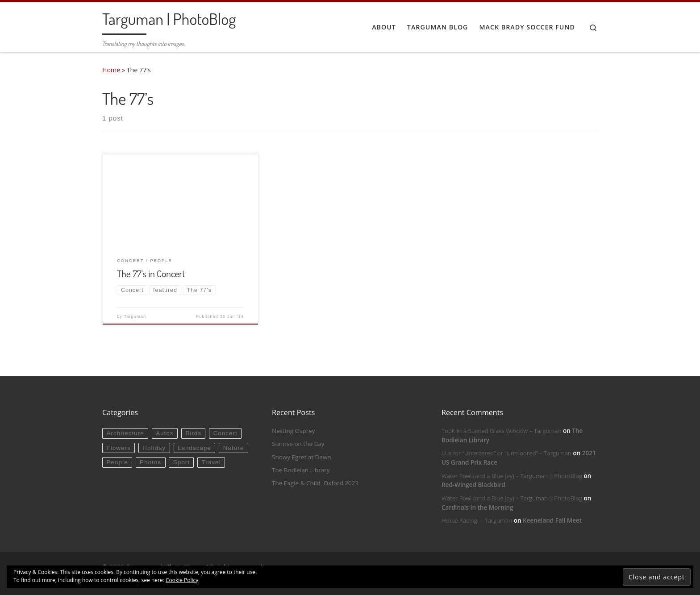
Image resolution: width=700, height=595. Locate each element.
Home (111, 70)
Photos (150, 462)
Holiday (154, 448)
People (117, 462)
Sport (181, 462)
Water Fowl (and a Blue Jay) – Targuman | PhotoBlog (512, 476)
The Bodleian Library (301, 470)
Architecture (125, 433)
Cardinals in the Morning (477, 508)
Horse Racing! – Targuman (477, 520)
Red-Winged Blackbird (473, 485)
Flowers (118, 448)
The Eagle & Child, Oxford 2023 (315, 483)
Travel (211, 462)
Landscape (194, 448)
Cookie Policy (182, 580)
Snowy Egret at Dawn (302, 457)
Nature (234, 448)
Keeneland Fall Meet (552, 520)
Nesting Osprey (294, 431)
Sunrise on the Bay (298, 444)
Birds (193, 433)
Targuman (135, 316)
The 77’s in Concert (151, 273)
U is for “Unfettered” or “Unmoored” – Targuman (506, 453)
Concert (225, 433)
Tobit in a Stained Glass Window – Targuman (501, 431)
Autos (165, 433)
